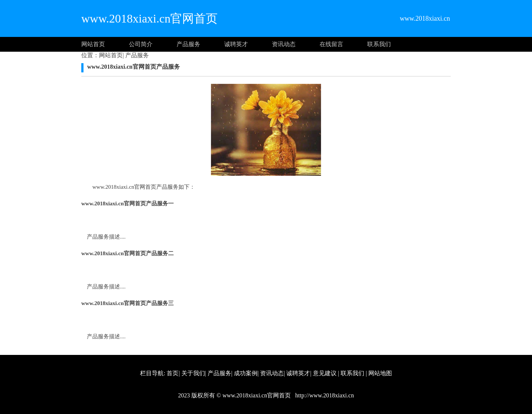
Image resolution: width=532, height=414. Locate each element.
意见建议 (325, 373)
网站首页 (93, 44)
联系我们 (379, 44)
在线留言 (331, 44)
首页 (173, 373)
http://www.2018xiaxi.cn (324, 395)
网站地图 (380, 373)
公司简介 (141, 44)
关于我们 (193, 373)
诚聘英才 (236, 44)
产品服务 (188, 44)
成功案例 (246, 373)
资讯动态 (284, 44)
